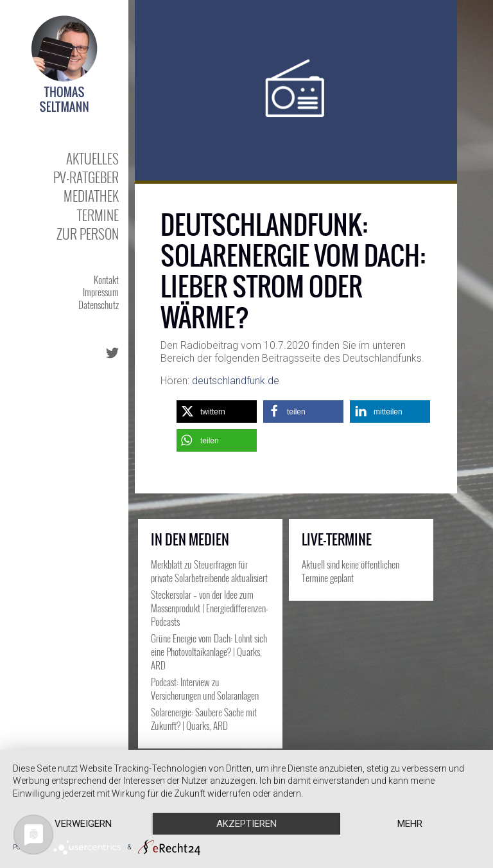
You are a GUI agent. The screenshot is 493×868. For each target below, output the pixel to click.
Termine (98, 215)
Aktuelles (92, 158)
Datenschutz (99, 305)
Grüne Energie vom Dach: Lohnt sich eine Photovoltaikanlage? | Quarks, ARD (209, 651)
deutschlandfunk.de (236, 381)
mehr (410, 824)
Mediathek (91, 196)
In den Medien (190, 540)
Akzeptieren (246, 824)
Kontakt (106, 279)
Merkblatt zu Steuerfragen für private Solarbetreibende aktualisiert (209, 571)
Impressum (101, 292)
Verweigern (83, 824)
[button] (217, 412)
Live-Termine (337, 540)
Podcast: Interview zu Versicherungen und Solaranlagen (205, 688)
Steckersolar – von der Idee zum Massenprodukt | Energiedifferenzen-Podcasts (210, 608)
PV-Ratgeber (86, 177)
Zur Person (88, 234)
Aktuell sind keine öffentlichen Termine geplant (350, 571)
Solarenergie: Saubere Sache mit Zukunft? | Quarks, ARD (204, 719)
